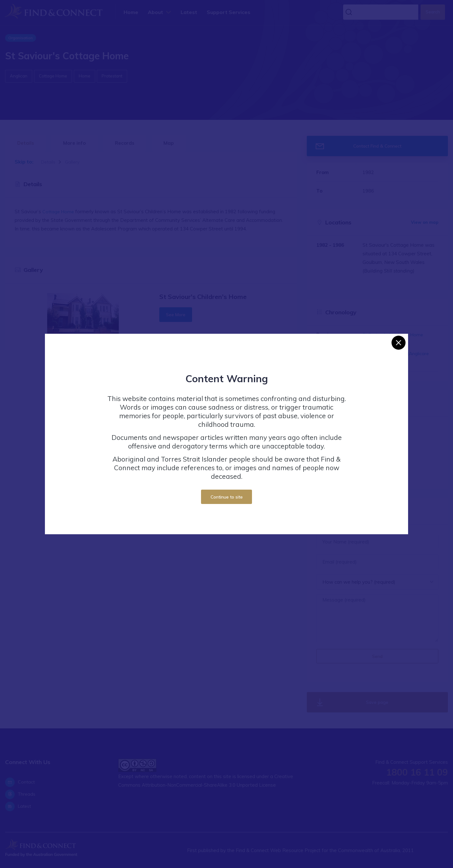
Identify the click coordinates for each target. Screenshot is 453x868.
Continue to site (227, 497)
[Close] (399, 343)
